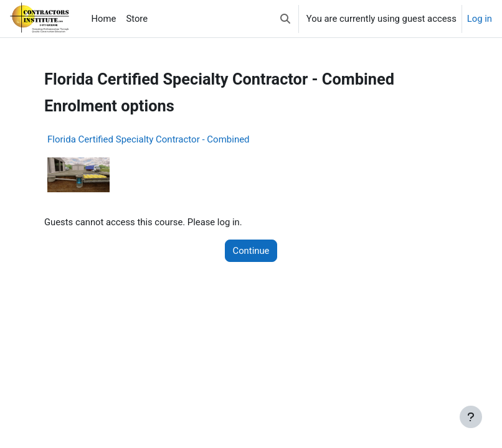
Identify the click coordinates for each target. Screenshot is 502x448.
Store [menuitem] (137, 19)
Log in (480, 19)
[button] (285, 19)
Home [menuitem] (104, 19)
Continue (251, 251)
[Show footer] (471, 417)
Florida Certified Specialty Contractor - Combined (149, 139)
